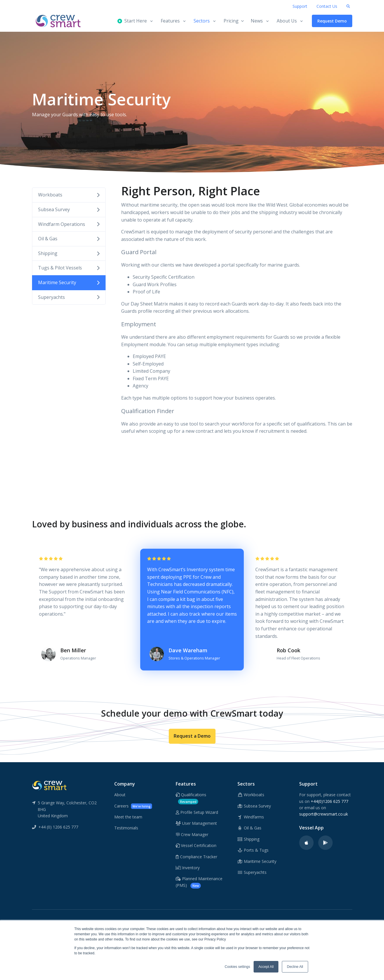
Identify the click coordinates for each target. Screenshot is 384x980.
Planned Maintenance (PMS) (199, 882)
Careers (133, 806)
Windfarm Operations (69, 224)
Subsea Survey (69, 209)
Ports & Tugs (253, 850)
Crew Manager (192, 834)
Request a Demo (192, 736)
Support (300, 6)
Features (170, 21)
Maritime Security (69, 282)
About (120, 795)
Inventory (188, 868)
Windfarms (251, 817)
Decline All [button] (295, 967)
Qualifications (191, 798)
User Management (196, 823)
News (257, 21)
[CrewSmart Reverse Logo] (49, 785)
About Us (287, 21)
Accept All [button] (266, 967)
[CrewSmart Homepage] (61, 21)
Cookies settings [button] (237, 967)
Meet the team (128, 817)
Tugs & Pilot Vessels (69, 268)
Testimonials (126, 828)
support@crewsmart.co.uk (324, 814)
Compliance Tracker (196, 857)
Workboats (69, 195)
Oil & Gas (69, 239)
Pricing (234, 21)
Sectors (202, 21)
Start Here (132, 21)
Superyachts (69, 297)
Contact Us (327, 6)
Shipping (69, 253)
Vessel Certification (196, 845)
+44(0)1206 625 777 (329, 801)
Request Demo (332, 21)
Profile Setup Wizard (197, 812)
